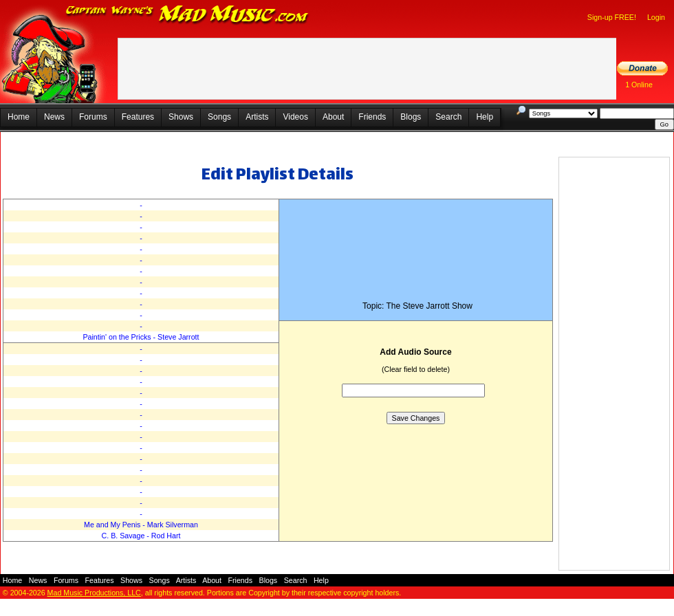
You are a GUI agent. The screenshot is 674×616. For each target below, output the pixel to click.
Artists (257, 117)
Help (485, 117)
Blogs (411, 117)
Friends (372, 117)
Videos (295, 117)
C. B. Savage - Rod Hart (141, 536)
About (333, 117)
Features (138, 117)
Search (448, 117)
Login (656, 17)
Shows (181, 117)
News (54, 117)
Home (19, 117)
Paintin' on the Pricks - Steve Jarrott (141, 337)
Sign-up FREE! (612, 17)
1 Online (639, 85)
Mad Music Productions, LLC (94, 593)
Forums (93, 117)
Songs (219, 117)
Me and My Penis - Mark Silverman (141, 525)
